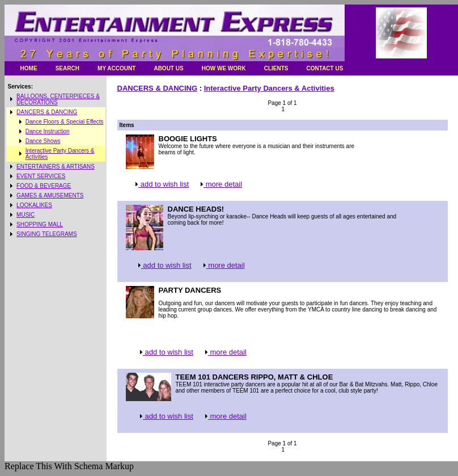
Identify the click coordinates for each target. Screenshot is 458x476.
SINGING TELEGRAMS (47, 234)
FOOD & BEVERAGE (44, 186)
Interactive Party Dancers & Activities (269, 88)
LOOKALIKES (34, 205)
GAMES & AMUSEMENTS (50, 195)
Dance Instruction (48, 131)
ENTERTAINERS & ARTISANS (56, 167)
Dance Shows (43, 141)
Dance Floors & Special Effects (65, 122)
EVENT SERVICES (41, 176)
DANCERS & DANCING (47, 112)
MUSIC (26, 215)
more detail (220, 184)
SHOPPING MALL (40, 224)
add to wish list (161, 184)
